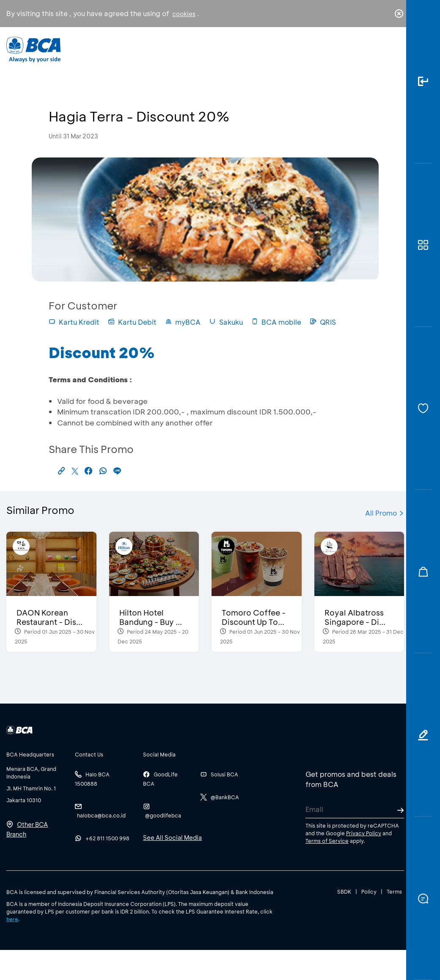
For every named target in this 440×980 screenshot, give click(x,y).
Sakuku (226, 322)
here (12, 919)
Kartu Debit (132, 322)
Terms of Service (327, 841)
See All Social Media (172, 838)
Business (192, 56)
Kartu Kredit (74, 322)
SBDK (344, 892)
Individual (143, 53)
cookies (184, 14)
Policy (369, 892)
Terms (394, 892)
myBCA (183, 322)
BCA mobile (276, 322)
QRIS (323, 322)
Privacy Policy (364, 833)
